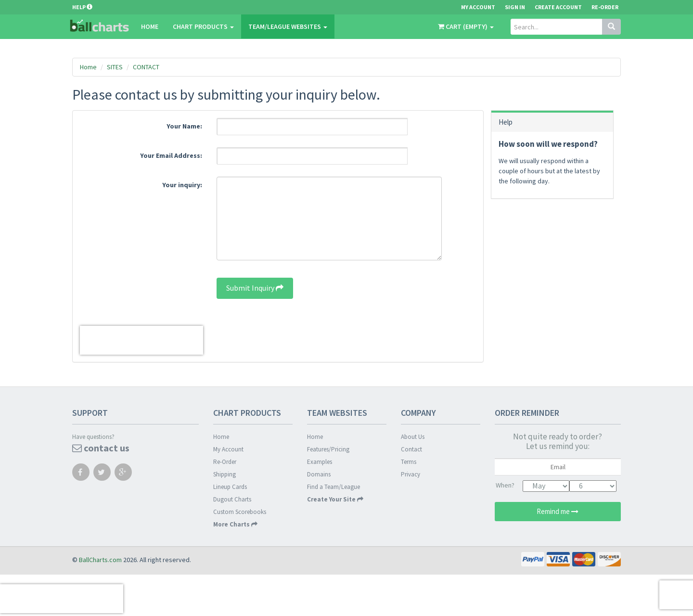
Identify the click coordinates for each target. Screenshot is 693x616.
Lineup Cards (230, 487)
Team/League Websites (288, 26)
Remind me (558, 511)
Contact (411, 449)
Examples (320, 462)
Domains (319, 474)
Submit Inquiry (255, 288)
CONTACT (146, 67)
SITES (115, 67)
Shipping (225, 474)
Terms (409, 462)
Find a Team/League (334, 487)
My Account (228, 449)
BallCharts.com (100, 560)
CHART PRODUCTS (203, 26)
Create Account (558, 7)
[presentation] (141, 340)
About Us (413, 437)
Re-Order (605, 7)
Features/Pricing (328, 449)
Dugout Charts (232, 499)
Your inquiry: (182, 185)
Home (150, 26)
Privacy (411, 474)
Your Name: (184, 126)
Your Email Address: (171, 155)
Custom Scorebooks (240, 512)
